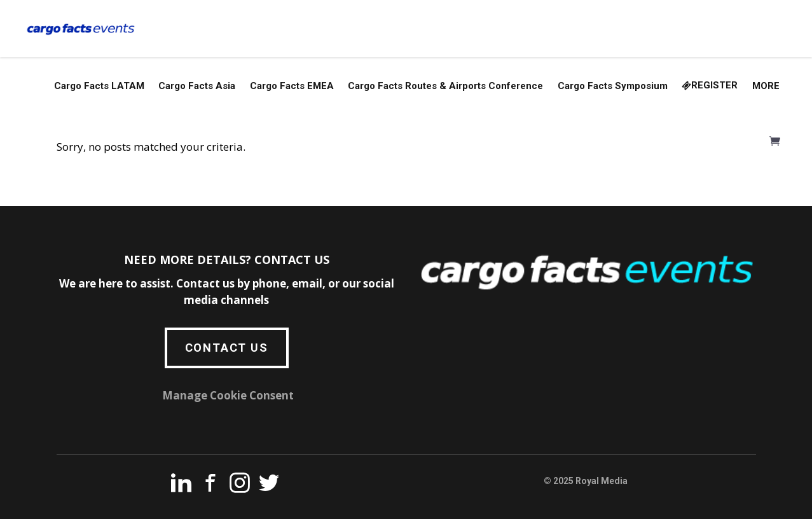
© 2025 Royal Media (586, 481)
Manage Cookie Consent (228, 395)
